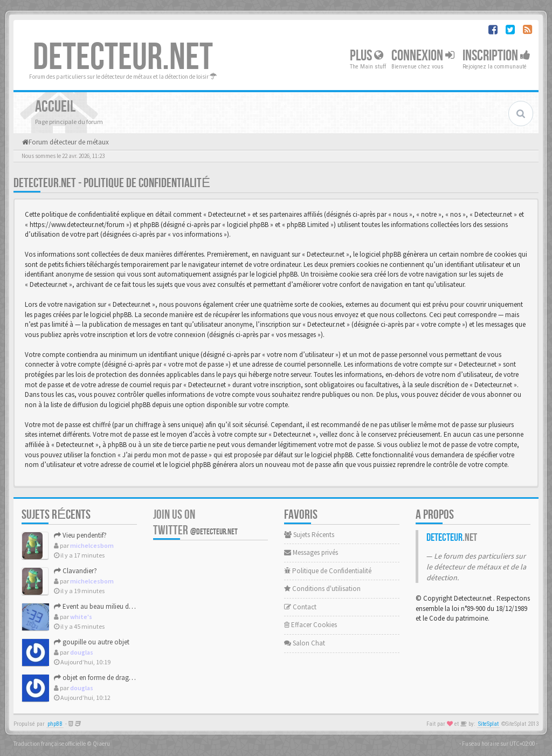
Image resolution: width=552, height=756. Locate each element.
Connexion (423, 56)
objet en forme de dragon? (97, 678)
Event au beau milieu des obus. (103, 606)
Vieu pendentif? (80, 535)
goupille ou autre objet (92, 642)
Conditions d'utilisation (322, 589)
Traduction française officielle (50, 744)
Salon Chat (305, 643)
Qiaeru (101, 744)
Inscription (496, 56)
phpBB (55, 724)
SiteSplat (488, 724)
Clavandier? (75, 571)
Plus (367, 56)
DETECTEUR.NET (123, 58)
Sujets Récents (309, 535)
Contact (300, 607)
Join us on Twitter (195, 523)
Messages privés (311, 552)
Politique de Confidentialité (328, 571)
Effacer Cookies (310, 625)
